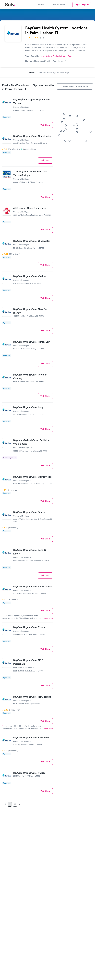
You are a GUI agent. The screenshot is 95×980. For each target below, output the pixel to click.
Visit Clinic (45, 125)
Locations (30, 72)
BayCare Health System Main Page (54, 72)
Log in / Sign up (82, 4)
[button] (65, 123)
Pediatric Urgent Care (62, 56)
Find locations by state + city (75, 86)
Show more (48, 618)
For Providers (59, 5)
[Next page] (19, 804)
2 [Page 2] (15, 804)
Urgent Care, (47, 56)
